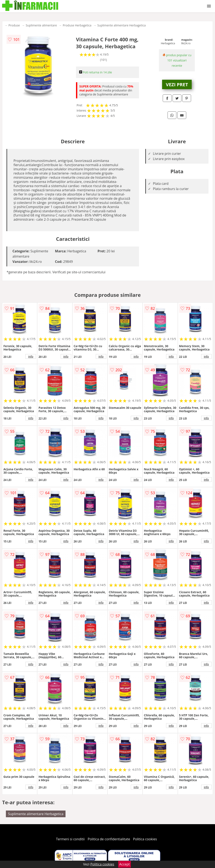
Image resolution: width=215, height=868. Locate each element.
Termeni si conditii (70, 839)
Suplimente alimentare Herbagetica (121, 25)
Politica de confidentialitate (109, 839)
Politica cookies (145, 839)
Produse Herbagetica (77, 25)
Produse (14, 25)
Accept (125, 864)
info (31, 356)
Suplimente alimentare (41, 25)
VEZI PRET (177, 84)
